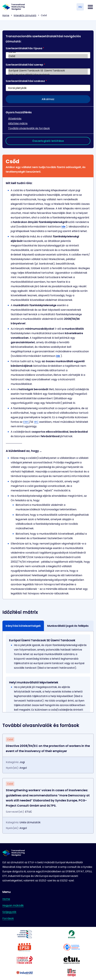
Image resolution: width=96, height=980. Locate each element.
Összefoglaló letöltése (48, 141)
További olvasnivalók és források (29, 128)
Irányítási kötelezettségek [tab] (23, 626)
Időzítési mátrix (18, 123)
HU (80, 7)
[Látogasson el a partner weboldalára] (24, 934)
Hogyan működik (13, 905)
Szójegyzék (9, 912)
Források (8, 918)
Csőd (48, 56)
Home (6, 15)
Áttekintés (15, 119)
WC (36, 422)
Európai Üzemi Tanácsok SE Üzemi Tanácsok (48, 71)
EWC (26, 422)
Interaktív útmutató (25, 15)
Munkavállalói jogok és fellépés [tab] (68, 626)
